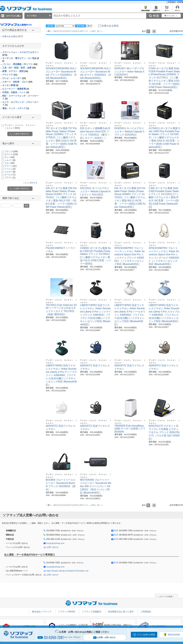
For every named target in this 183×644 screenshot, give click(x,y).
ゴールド (10, 175)
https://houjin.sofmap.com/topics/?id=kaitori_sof (67, 571)
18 (93, 31)
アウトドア (10, 75)
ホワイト (11, 154)
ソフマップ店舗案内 (91, 612)
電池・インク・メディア (16, 108)
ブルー (9, 163)
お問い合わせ (52, 547)
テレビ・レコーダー (14, 78)
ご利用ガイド (156, 10)
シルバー (10, 160)
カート (167, 10)
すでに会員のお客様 (146, 635)
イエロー (10, 172)
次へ (99, 31)
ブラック (11, 151)
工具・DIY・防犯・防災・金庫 (19, 68)
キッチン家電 (10, 85)
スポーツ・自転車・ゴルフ (17, 82)
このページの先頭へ (166, 596)
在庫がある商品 (13, 36)
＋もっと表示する (30, 183)
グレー (9, 157)
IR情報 (180, 2)
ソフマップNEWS (67, 612)
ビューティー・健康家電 (16, 89)
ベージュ (10, 169)
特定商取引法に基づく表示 (121, 612)
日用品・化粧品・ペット (16, 92)
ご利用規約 (171, 2)
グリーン (10, 166)
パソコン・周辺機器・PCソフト (20, 64)
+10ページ (83, 31)
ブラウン (10, 178)
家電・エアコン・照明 (15, 71)
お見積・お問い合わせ (104, 638)
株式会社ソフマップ (42, 612)
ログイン (177, 10)
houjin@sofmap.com (55, 543)
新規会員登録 (145, 10)
